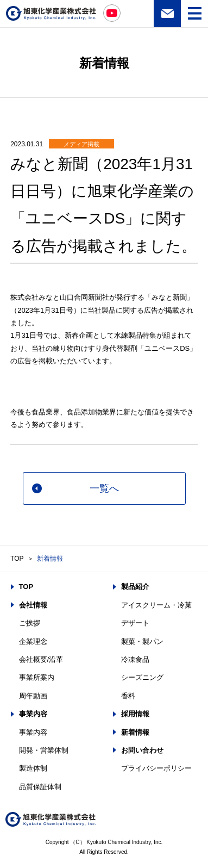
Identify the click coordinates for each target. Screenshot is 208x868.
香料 (128, 696)
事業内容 (33, 714)
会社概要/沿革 (41, 659)
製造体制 (33, 768)
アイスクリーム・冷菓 (156, 605)
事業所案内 (37, 677)
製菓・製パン (142, 641)
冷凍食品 (135, 659)
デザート (135, 623)
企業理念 (33, 641)
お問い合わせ (167, 14)
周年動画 (33, 696)
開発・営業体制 (44, 750)
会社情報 (33, 605)
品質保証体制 (40, 787)
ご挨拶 (30, 623)
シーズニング (142, 677)
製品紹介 (135, 587)
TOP (17, 559)
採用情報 (135, 714)
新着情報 (50, 559)
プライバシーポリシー (156, 768)
